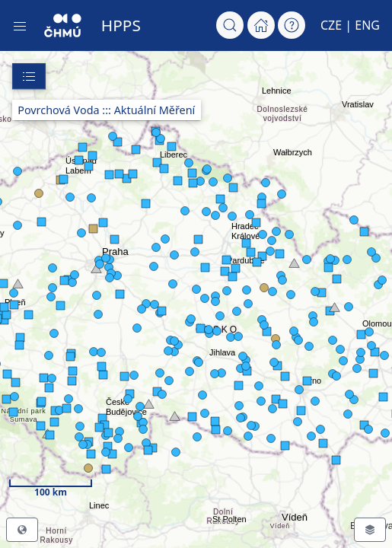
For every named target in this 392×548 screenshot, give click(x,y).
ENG (367, 25)
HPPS (121, 25)
